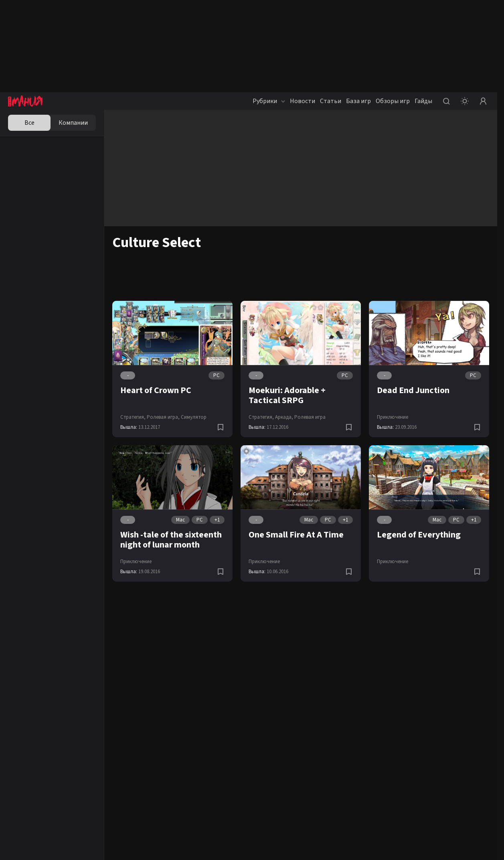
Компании (73, 123)
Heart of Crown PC (156, 390)
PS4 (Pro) (274, 265)
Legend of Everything (419, 535)
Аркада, (284, 417)
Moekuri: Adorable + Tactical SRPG (287, 395)
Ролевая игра (310, 417)
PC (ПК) (252, 265)
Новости (303, 101)
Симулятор (194, 417)
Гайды (423, 101)
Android (323, 265)
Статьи (331, 101)
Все (29, 123)
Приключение (393, 417)
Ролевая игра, (163, 417)
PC (217, 375)
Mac (180, 520)
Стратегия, (133, 417)
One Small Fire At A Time (296, 535)
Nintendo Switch (399, 265)
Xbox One (299, 265)
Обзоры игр (393, 101)
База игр (358, 101)
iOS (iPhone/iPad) (356, 265)
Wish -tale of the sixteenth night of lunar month (171, 540)
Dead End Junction (413, 390)
